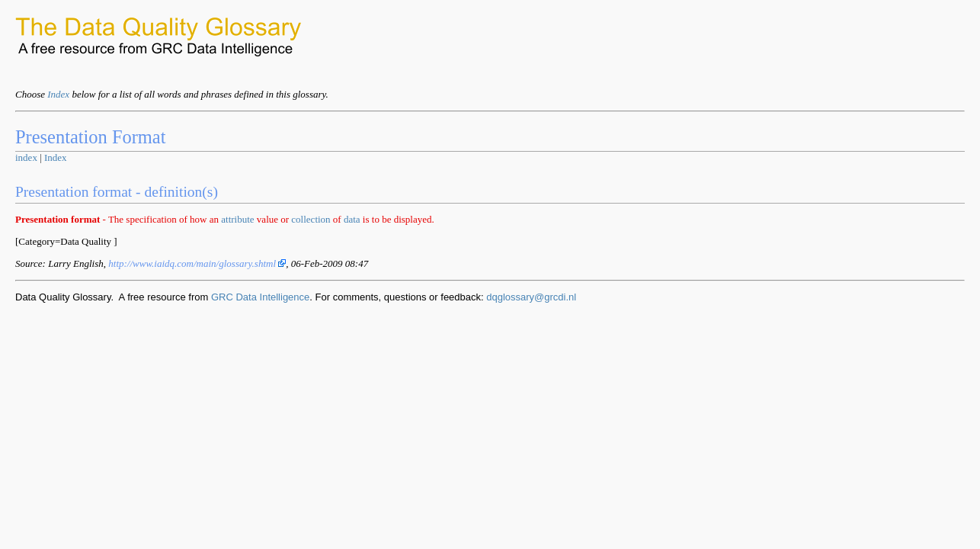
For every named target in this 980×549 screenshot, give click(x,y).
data (352, 219)
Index (58, 94)
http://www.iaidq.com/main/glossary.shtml (197, 263)
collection (311, 219)
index (26, 157)
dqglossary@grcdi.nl (531, 297)
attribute (237, 219)
